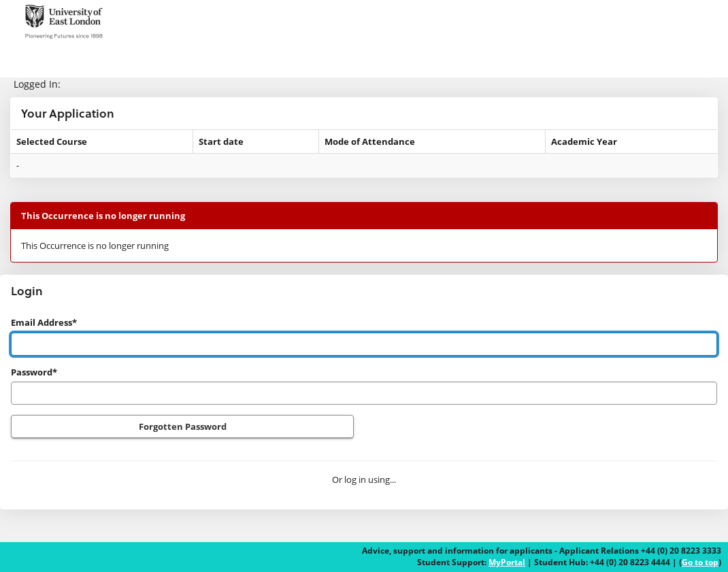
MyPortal (507, 562)
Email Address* (44, 322)
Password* (34, 372)
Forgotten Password (183, 426)
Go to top (700, 562)
